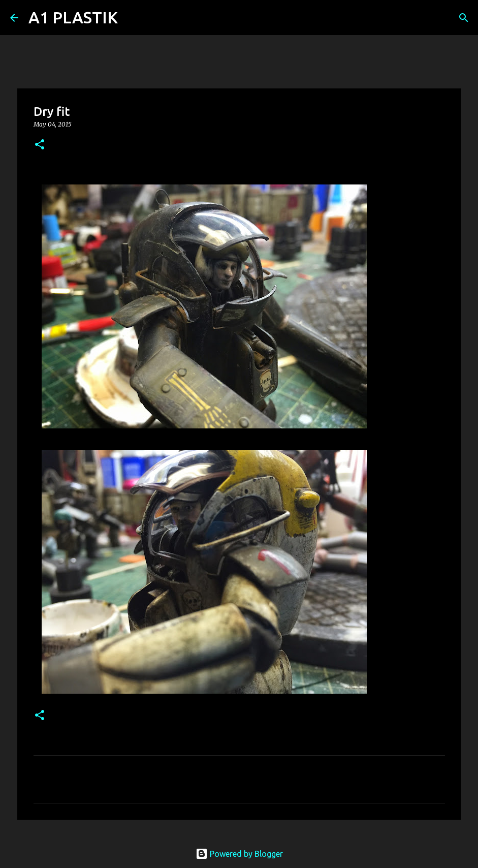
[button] (40, 145)
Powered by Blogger (239, 854)
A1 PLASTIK (73, 17)
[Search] (132, 18)
